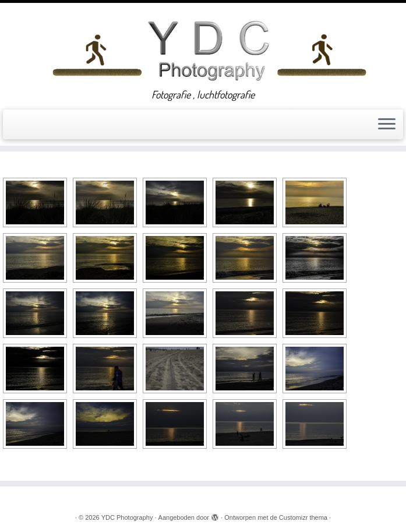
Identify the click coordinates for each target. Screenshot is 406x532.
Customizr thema (303, 517)
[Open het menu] (387, 125)
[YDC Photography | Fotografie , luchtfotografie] (209, 49)
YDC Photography (127, 517)
